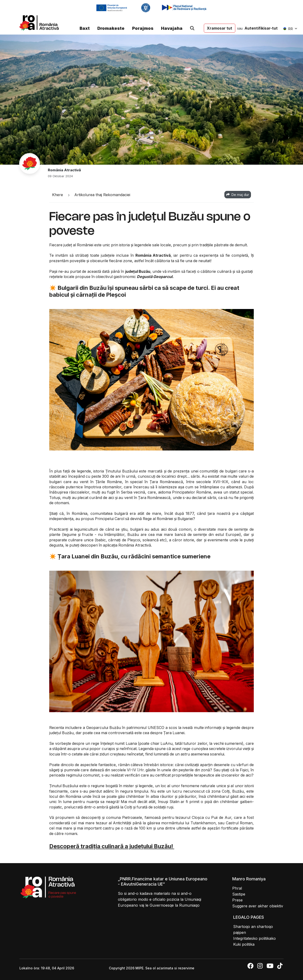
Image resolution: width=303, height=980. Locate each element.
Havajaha (172, 28)
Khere (58, 195)
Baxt (85, 28)
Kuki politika (244, 944)
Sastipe (239, 894)
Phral (237, 888)
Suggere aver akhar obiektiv (258, 906)
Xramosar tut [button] (220, 28)
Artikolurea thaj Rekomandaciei (102, 195)
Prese (237, 900)
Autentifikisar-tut (261, 28)
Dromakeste (111, 28)
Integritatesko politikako (254, 938)
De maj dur (238, 195)
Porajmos (143, 28)
